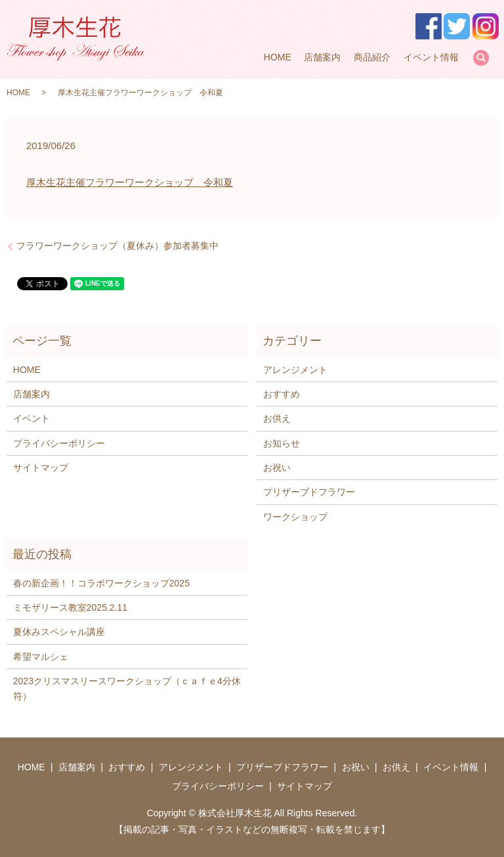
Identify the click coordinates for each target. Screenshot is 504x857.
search (481, 58)
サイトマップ (41, 468)
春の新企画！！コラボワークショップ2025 (101, 583)
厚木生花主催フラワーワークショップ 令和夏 (130, 182)
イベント (31, 418)
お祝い (277, 468)
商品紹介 (372, 57)
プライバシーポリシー (59, 443)
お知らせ (282, 443)
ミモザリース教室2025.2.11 (70, 607)
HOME (278, 57)
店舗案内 (322, 57)
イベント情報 (431, 57)
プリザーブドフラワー (309, 492)
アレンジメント (295, 370)
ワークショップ (295, 517)
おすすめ (282, 394)
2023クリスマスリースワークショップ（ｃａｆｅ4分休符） (127, 688)
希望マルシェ (41, 657)
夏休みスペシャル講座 (59, 632)
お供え (277, 418)
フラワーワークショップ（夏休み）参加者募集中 (117, 246)
